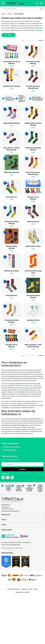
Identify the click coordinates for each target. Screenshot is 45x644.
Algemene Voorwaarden (23, 592)
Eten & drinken (19, 14)
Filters (9, 35)
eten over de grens (28, 388)
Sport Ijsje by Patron (33, 320)
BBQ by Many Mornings (12, 172)
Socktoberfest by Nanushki (12, 86)
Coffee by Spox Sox (33, 222)
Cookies (36, 589)
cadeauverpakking (17, 403)
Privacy (30, 589)
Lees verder (39, 30)
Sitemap (25, 589)
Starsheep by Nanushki (12, 271)
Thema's (10, 14)
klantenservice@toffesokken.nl (10, 511)
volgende (41, 40)
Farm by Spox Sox (12, 197)
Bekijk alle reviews (7, 553)
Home (3, 14)
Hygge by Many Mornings (12, 123)
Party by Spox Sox (12, 295)
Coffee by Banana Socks (33, 246)
